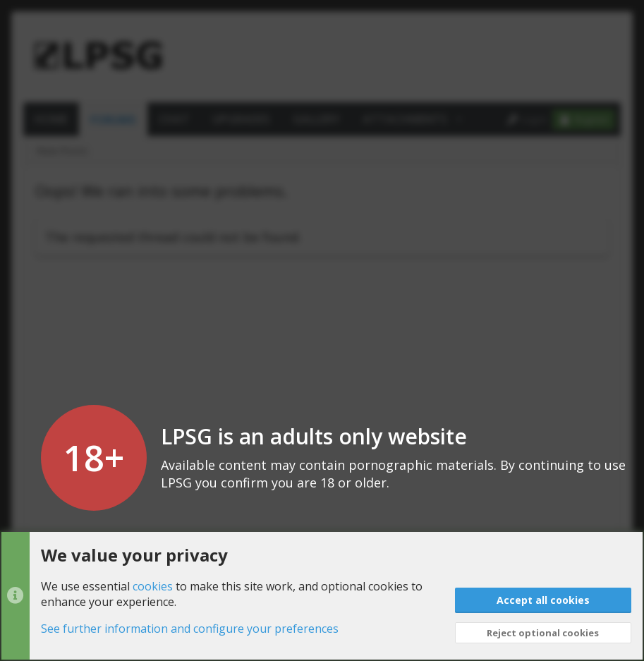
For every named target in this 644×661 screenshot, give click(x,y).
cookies (153, 586)
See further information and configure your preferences (190, 629)
